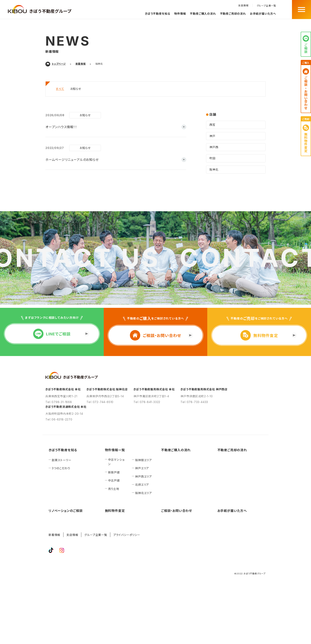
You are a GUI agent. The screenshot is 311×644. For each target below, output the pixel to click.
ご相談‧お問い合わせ (177, 511)
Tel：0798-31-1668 (59, 402)
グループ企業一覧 (266, 6)
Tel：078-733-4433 (194, 402)
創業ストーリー (62, 460)
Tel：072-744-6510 (100, 402)
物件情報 (180, 14)
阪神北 (214, 169)
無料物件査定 (115, 511)
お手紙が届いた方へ (263, 14)
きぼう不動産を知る (158, 14)
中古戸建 (114, 480)
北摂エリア (142, 485)
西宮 (212, 125)
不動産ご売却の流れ (233, 14)
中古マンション (116, 462)
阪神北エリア (144, 493)
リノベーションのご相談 (66, 511)
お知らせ (76, 89)
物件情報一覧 (115, 450)
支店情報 (243, 5)
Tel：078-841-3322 (147, 402)
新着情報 (54, 535)
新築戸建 (114, 472)
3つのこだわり (61, 468)
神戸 (212, 136)
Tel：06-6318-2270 (59, 419)
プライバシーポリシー (127, 535)
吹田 (212, 158)
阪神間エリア (144, 460)
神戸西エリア (144, 477)
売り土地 (114, 489)
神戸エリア (142, 468)
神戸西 (214, 147)
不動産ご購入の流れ (203, 14)
